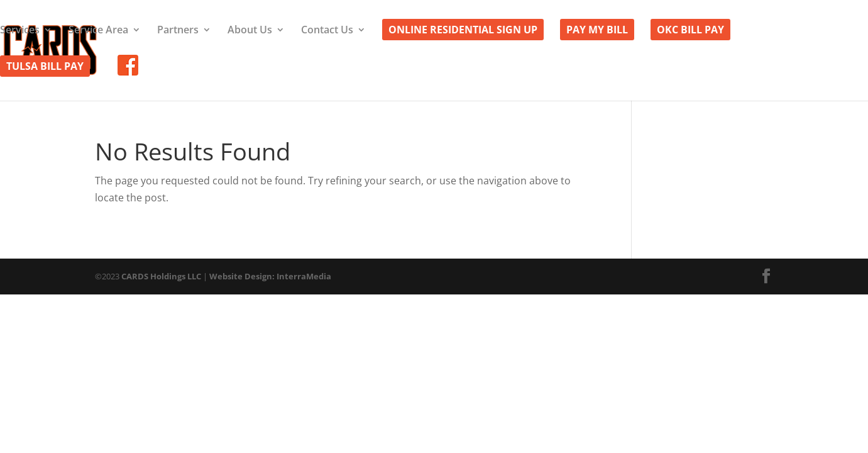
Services (20, 31)
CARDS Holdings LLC (161, 276)
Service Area (98, 31)
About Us (250, 31)
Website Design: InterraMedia (270, 276)
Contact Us (327, 31)
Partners (178, 31)
